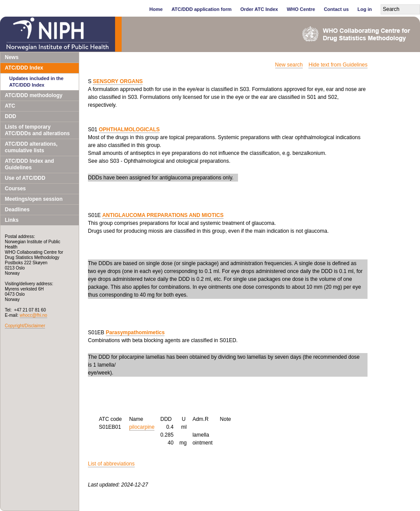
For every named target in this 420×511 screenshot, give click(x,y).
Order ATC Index (259, 9)
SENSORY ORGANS (118, 81)
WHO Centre (301, 9)
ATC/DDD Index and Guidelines (29, 164)
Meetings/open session (34, 199)
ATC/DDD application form (201, 9)
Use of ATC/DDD (25, 178)
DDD (10, 116)
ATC (10, 106)
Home (156, 9)
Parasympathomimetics (135, 332)
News (12, 57)
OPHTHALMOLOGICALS (129, 129)
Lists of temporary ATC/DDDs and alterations (37, 130)
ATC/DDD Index (24, 68)
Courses (15, 189)
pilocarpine (142, 427)
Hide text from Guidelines (338, 65)
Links (12, 220)
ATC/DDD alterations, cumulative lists (31, 147)
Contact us (336, 9)
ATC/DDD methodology (34, 95)
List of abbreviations (111, 464)
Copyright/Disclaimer (25, 326)
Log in (365, 9)
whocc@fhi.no (33, 315)
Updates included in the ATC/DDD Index (36, 82)
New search (289, 65)
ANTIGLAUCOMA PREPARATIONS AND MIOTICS (163, 215)
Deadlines (17, 210)
